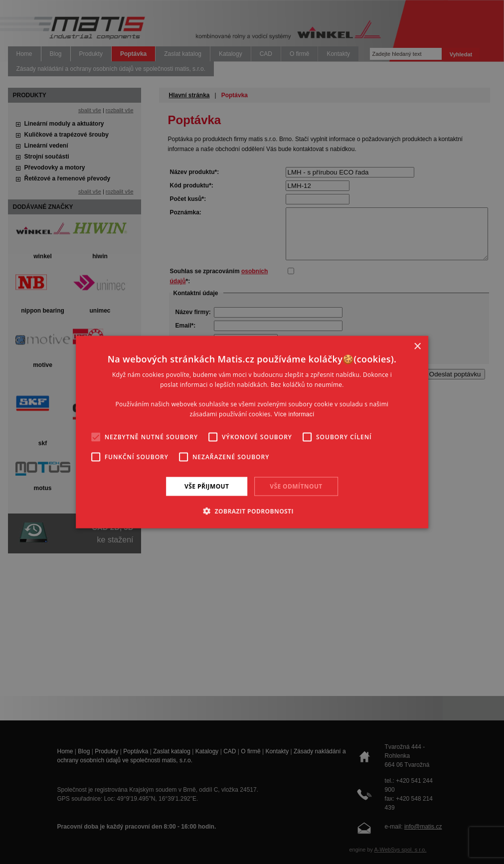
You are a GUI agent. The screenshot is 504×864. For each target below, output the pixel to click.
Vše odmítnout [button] (296, 486)
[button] (252, 511)
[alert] (252, 432)
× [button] (417, 346)
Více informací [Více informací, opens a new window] (294, 414)
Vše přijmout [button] (207, 486)
